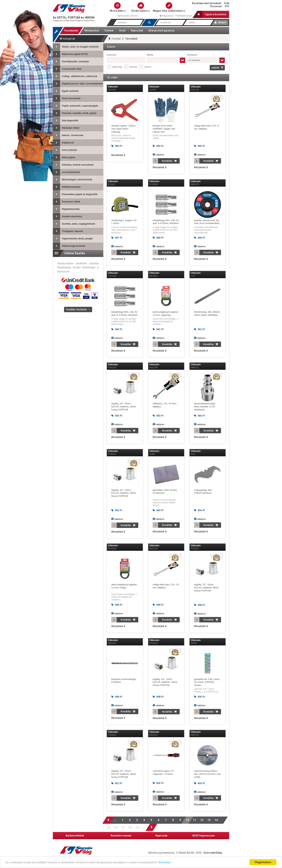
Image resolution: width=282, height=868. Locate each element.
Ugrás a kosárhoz (212, 14)
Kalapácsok (63, 143)
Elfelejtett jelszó (184, 16)
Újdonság (117, 67)
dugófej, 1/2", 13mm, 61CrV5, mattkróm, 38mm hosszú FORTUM (124, 493)
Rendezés (192, 55)
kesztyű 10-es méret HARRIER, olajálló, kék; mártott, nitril (164, 129)
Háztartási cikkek (66, 128)
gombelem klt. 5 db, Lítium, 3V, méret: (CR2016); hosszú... (207, 682)
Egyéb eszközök (66, 91)
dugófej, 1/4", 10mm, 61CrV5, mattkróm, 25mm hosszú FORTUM (124, 407)
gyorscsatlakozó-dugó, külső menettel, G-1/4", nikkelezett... (205, 407)
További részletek (76, 309)
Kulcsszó (112, 55)
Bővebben (165, 863)
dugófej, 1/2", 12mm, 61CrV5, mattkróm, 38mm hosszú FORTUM (124, 774)
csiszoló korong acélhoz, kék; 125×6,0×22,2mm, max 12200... (207, 774)
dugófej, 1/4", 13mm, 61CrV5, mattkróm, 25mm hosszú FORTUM (165, 682)
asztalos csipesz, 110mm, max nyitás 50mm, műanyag (124, 129)
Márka (150, 55)
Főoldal (116, 39)
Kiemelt (133, 67)
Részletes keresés (128, 16)
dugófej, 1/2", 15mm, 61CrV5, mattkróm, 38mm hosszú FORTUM (206, 588)
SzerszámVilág (213, 853)
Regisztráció (167, 16)
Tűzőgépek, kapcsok (68, 231)
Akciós (148, 67)
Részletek (118, 155)
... (115, 820)
